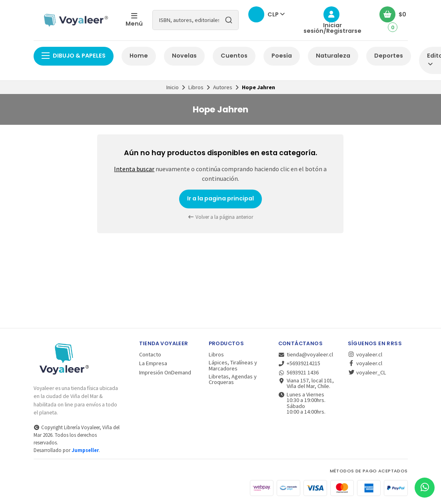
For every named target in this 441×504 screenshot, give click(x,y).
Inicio (173, 87)
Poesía (282, 56)
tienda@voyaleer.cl (306, 354)
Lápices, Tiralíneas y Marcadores (233, 365)
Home (139, 56)
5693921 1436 (299, 372)
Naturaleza (333, 56)
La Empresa (153, 363)
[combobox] (196, 20)
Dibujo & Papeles (74, 56)
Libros (196, 87)
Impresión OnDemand (165, 372)
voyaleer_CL (367, 372)
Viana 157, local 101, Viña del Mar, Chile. (306, 383)
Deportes (389, 56)
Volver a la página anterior (221, 217)
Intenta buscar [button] (134, 169)
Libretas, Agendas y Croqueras (233, 379)
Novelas (184, 56)
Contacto (150, 354)
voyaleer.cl (365, 354)
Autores (223, 87)
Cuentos (234, 56)
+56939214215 (299, 363)
